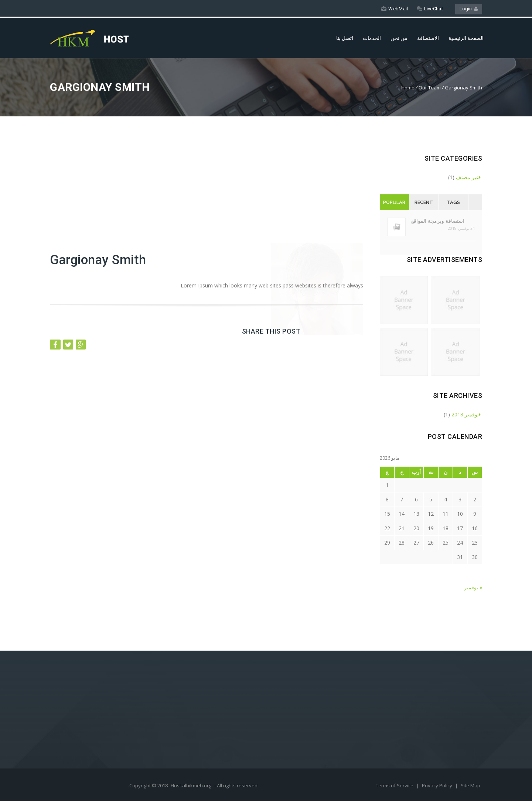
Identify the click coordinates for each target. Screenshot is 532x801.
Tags (453, 202)
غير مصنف (468, 177)
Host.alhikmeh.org (191, 785)
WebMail (394, 9)
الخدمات (372, 38)
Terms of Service (395, 785)
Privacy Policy (438, 785)
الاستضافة (428, 38)
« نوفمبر (473, 587)
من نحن (399, 38)
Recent (424, 202)
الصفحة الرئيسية (466, 38)
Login (469, 9)
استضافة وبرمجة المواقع (438, 221)
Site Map (470, 785)
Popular (394, 202)
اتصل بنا (345, 38)
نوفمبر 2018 (466, 414)
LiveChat (430, 9)
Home (408, 88)
